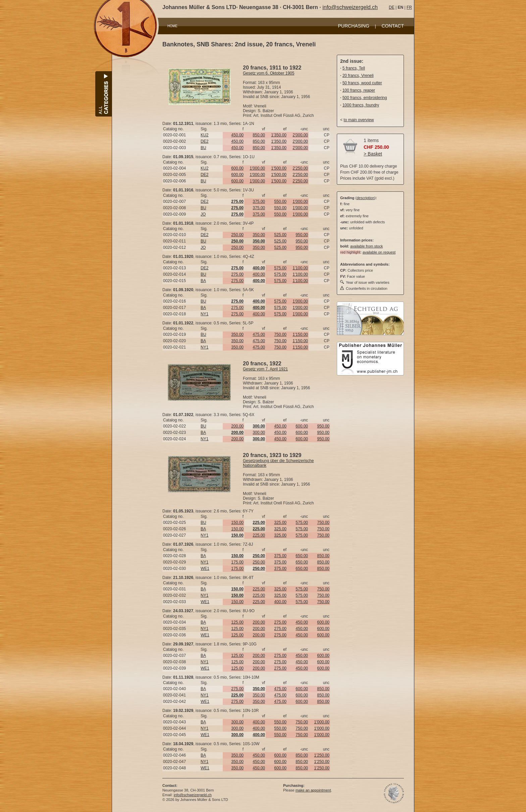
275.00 (237, 274)
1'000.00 (257, 168)
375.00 (259, 201)
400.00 (259, 274)
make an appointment (313, 790)
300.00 (259, 433)
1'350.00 (279, 135)
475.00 (259, 334)
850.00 (259, 135)
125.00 (237, 622)
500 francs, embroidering (365, 98)
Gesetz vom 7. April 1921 (265, 369)
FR (409, 7)
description (365, 198)
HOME (172, 26)
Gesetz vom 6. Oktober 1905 (269, 73)
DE (392, 7)
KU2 (204, 135)
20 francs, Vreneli (358, 76)
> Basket (373, 154)
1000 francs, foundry (361, 105)
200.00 (237, 426)
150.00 (237, 523)
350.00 (259, 235)
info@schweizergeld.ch (350, 7)
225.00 (259, 535)
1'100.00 (300, 268)
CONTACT (393, 26)
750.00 (280, 334)
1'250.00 (322, 755)
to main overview (359, 120)
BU (203, 148)
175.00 (237, 562)
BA (203, 281)
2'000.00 (300, 135)
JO (203, 214)
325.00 (280, 523)
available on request (379, 252)
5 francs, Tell (354, 68)
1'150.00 (300, 334)
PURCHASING (354, 26)
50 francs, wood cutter (362, 83)
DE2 (204, 141)
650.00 (302, 556)
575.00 (280, 268)
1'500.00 (279, 168)
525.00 (280, 235)
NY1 (204, 314)
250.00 (237, 235)
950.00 (302, 235)
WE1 (205, 569)
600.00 (237, 168)
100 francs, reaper (359, 90)
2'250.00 (300, 168)
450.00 (237, 135)
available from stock (366, 246)
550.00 (280, 201)
